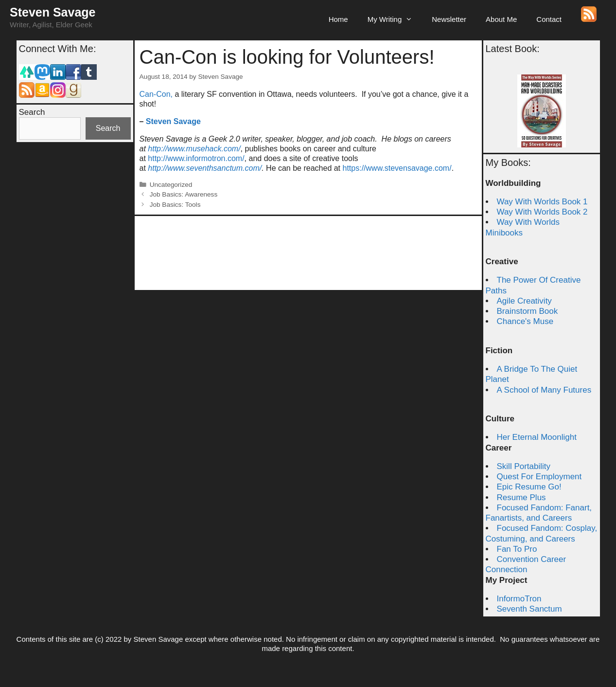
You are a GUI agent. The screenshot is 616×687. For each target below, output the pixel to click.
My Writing (395, 19)
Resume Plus (521, 497)
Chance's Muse (525, 321)
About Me (501, 19)
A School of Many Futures (544, 390)
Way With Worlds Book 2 (542, 212)
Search (32, 112)
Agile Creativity (524, 301)
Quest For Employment (539, 477)
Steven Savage (53, 12)
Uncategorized (171, 185)
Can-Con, (156, 94)
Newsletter (449, 19)
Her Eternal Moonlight (537, 437)
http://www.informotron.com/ (196, 158)
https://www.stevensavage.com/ (397, 168)
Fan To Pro (517, 549)
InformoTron (519, 599)
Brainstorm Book (528, 311)
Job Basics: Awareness (184, 194)
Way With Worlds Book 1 (542, 202)
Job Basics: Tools (175, 205)
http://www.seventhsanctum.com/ (205, 168)
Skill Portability (524, 466)
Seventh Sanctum (529, 609)
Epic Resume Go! (529, 487)
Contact (549, 19)
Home (338, 19)
